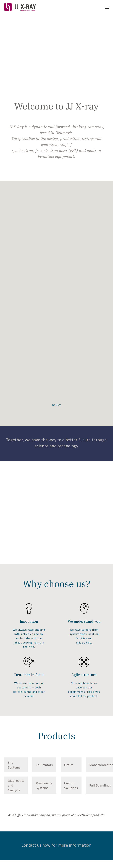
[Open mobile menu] (107, 7)
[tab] (16, 765)
